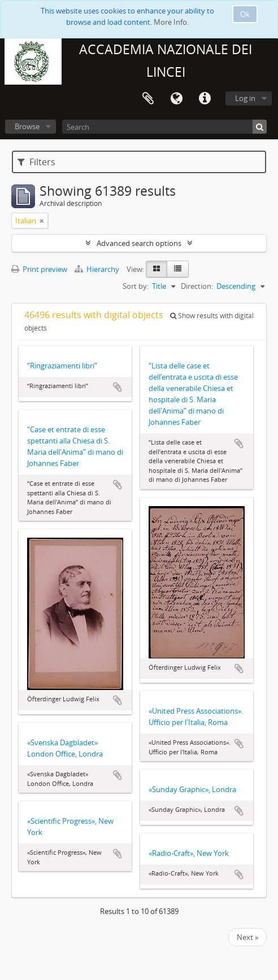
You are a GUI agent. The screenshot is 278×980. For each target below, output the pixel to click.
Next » (247, 937)
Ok (245, 14)
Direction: (197, 286)
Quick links (205, 99)
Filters (36, 162)
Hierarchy (98, 269)
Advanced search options (139, 243)
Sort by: (136, 286)
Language (176, 99)
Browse (27, 126)
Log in (245, 98)
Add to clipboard (118, 387)
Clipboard (148, 99)
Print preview (39, 269)
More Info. (171, 22)
